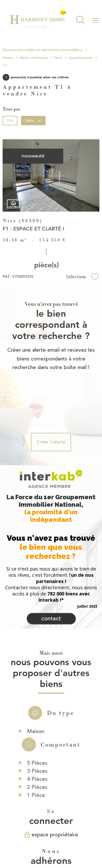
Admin (88, 843)
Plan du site (43, 843)
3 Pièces (37, 737)
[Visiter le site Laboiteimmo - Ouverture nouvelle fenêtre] (51, 859)
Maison (36, 697)
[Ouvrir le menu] (95, 20)
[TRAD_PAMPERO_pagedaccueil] (38, 28)
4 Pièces (37, 745)
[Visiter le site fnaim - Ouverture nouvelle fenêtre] (67, 823)
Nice (58, 58)
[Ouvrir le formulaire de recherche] (80, 21)
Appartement (81, 58)
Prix (10, 120)
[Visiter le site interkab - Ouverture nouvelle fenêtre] (43, 823)
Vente (8, 58)
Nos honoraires (20, 843)
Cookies (74, 849)
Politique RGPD (53, 848)
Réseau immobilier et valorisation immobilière (43, 50)
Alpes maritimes (34, 58)
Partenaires (30, 848)
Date (33, 120)
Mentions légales (68, 843)
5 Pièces (37, 729)
